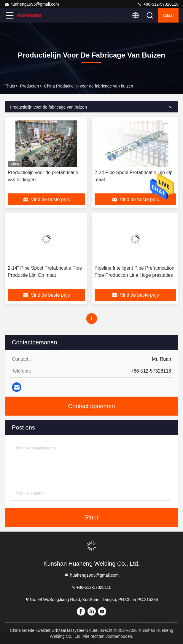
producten (29, 86)
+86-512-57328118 (158, 4)
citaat (168, 15)
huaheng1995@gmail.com (32, 4)
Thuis (10, 86)
